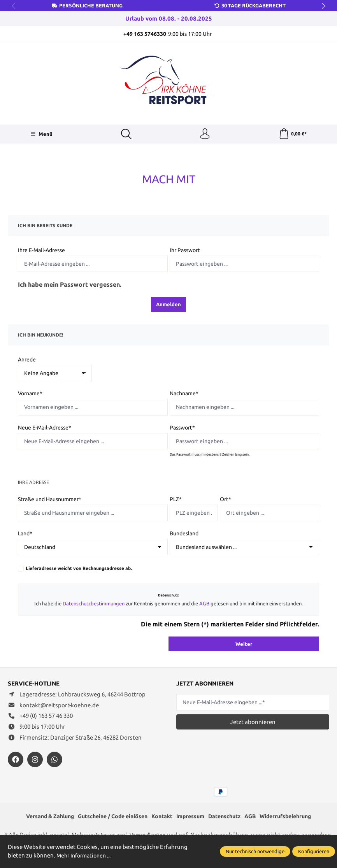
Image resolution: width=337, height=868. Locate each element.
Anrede (27, 361)
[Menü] (41, 135)
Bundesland (184, 535)
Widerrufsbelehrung (296, 818)
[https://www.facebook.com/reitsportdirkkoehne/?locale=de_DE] (16, 761)
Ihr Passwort (185, 251)
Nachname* (184, 395)
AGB (204, 605)
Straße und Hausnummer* (50, 500)
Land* (25, 535)
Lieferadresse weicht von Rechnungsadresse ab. (79, 569)
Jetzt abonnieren (253, 723)
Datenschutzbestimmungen (94, 605)
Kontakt (162, 818)
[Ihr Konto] (205, 135)
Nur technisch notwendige (255, 851)
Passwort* (182, 429)
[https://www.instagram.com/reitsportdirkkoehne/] (35, 761)
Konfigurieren (314, 851)
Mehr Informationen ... (86, 855)
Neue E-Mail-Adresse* (45, 429)
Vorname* (30, 395)
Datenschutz (230, 818)
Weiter (244, 645)
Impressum (193, 818)
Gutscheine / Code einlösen (108, 818)
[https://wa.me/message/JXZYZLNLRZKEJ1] (54, 761)
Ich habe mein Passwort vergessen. (70, 286)
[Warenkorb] (292, 135)
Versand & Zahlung (39, 818)
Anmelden (168, 305)
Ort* (226, 500)
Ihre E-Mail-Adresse (41, 251)
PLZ (176, 500)
